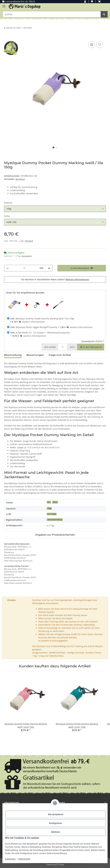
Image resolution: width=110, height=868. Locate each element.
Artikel (50, 347)
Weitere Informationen (77, 279)
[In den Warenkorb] (6, 37)
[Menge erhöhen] (49, 268)
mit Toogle (52, 514)
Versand (29, 241)
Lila (49, 502)
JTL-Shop (60, 864)
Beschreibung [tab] (13, 355)
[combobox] (55, 209)
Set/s (72, 347)
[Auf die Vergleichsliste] (92, 45)
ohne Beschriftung (55, 520)
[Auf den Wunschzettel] (100, 45)
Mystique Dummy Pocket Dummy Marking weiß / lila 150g (42, 319)
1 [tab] (53, 147)
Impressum (10, 859)
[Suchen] (104, 14)
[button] (85, 1)
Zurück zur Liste (13, 28)
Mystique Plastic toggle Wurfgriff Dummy (34, 327)
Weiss (55, 502)
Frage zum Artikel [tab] (60, 355)
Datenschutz (24, 859)
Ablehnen (56, 832)
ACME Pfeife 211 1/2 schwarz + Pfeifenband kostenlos (40, 333)
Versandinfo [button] (27, 256)
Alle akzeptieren (56, 814)
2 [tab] (57, 147)
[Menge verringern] (8, 268)
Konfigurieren (56, 823)
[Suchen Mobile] (52, 14)
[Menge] (24, 268)
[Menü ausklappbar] (4, 5)
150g (49, 508)
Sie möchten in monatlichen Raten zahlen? (55, 279)
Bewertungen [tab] (35, 355)
